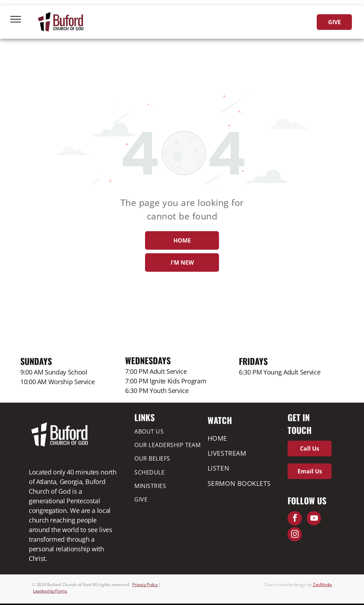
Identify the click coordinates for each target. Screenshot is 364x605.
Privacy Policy (145, 585)
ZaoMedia (322, 585)
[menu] (16, 19)
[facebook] (295, 519)
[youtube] (314, 519)
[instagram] (295, 535)
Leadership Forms (50, 591)
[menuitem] (169, 431)
